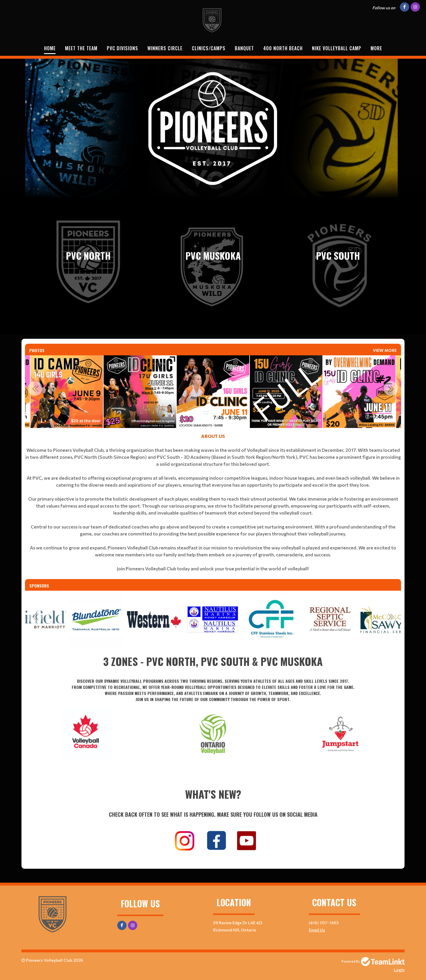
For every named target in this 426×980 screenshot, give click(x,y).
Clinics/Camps (209, 48)
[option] (67, 392)
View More (385, 350)
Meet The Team (81, 48)
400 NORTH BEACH (283, 48)
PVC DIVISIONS (122, 48)
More (376, 48)
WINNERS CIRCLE (165, 48)
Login (399, 970)
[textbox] (213, 506)
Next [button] (391, 388)
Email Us (317, 930)
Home (50, 48)
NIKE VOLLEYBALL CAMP (337, 48)
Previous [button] (35, 388)
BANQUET (244, 48)
